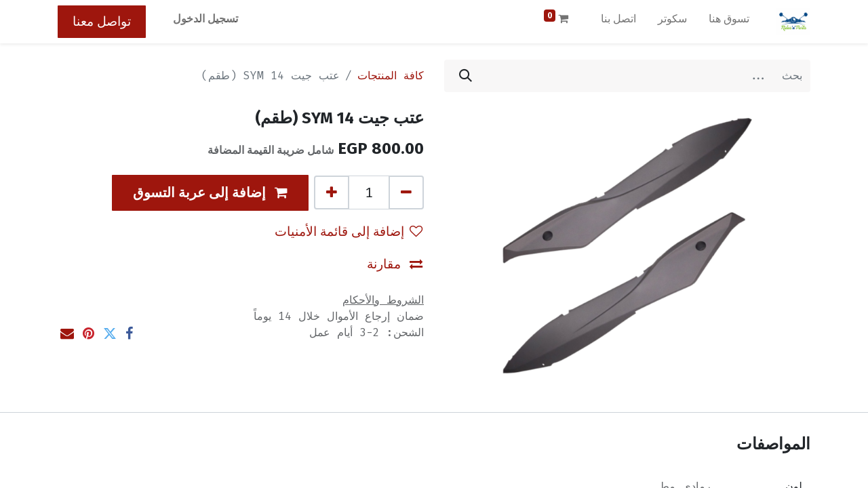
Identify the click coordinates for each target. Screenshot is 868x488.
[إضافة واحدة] (332, 192)
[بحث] (466, 76)
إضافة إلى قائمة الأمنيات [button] (349, 231)
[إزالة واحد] (406, 192)
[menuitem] (729, 22)
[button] (210, 193)
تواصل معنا (102, 21)
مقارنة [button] (395, 264)
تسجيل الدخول (205, 19)
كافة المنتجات (391, 76)
